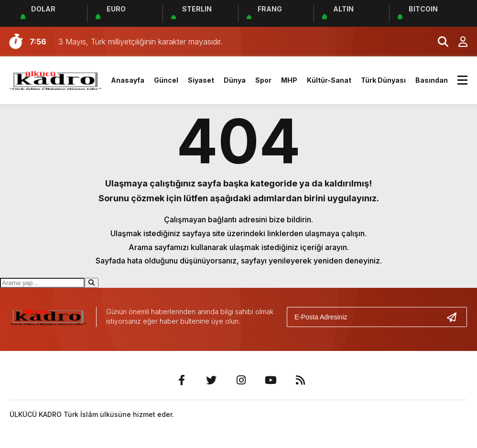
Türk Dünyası (383, 80)
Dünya (235, 80)
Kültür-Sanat (329, 80)
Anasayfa (128, 80)
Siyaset (201, 80)
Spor (263, 80)
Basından (432, 80)
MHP (289, 80)
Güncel (166, 80)
